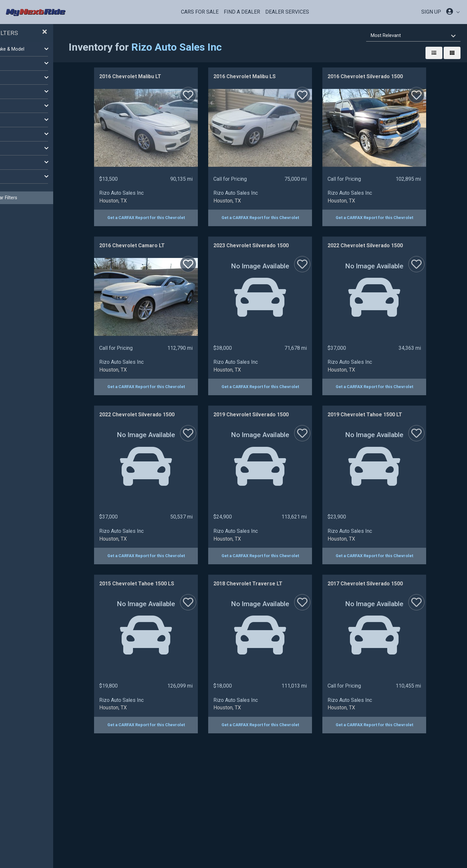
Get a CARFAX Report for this (171, 218)
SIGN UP (431, 12)
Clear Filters (52, 198)
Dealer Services (287, 12)
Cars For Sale (200, 12)
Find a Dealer (242, 12)
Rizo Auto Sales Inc (227, 47)
